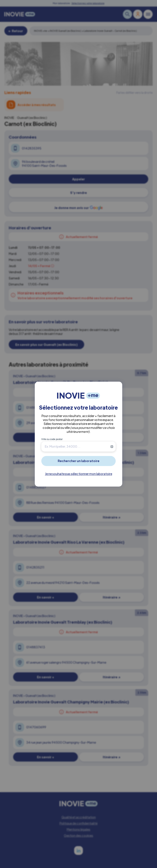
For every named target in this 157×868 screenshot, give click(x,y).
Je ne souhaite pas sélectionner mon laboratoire (79, 474)
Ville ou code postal (52, 439)
